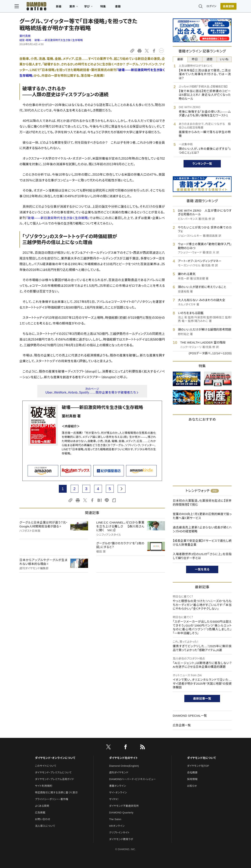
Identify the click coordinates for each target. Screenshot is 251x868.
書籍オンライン (118, 786)
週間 (210, 59)
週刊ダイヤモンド (119, 773)
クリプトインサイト (119, 833)
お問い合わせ (43, 819)
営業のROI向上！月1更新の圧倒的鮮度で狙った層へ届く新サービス (202, 516)
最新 (180, 59)
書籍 (123, 7)
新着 (64, 7)
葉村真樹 (25, 36)
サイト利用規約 (44, 786)
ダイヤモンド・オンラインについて (55, 758)
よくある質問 (42, 806)
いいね (224, 59)
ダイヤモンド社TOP (198, 766)
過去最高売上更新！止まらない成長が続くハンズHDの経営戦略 (202, 529)
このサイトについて (46, 766)
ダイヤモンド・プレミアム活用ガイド (54, 779)
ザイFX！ (114, 799)
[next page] (122, 489)
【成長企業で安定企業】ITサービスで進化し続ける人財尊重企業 (202, 543)
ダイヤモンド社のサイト (124, 758)
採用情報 (192, 779)
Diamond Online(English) (124, 766)
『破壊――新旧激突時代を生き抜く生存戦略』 (58, 218)
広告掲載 (40, 813)
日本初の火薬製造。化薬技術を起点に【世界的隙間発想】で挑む (202, 503)
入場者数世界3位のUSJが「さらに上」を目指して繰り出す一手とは (202, 556)
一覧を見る (202, 569)
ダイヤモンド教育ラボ (121, 839)
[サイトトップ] (37, 7)
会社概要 (192, 773)
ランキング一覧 (202, 164)
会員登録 (223, 7)
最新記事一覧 (202, 699)
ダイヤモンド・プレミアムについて (53, 773)
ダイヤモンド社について (201, 758)
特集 (108, 7)
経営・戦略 (25, 40)
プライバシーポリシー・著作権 (52, 799)
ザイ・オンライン (118, 793)
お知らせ (192, 786)
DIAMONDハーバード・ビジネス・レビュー (133, 779)
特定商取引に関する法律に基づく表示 (56, 793)
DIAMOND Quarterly (121, 813)
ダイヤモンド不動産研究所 (124, 806)
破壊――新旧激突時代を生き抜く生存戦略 (59, 40)
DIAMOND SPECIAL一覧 (190, 716)
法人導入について (45, 826)
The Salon (115, 819)
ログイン (207, 7)
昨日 (195, 59)
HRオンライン (117, 826)
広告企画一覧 (182, 725)
